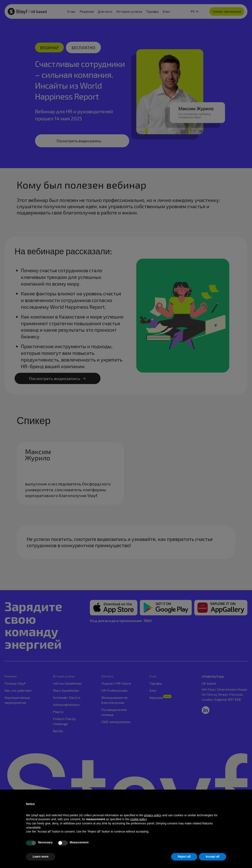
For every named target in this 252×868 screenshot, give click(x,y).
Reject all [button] (184, 857)
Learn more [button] (41, 857)
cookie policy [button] (138, 819)
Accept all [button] (212, 857)
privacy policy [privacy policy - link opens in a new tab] (153, 815)
